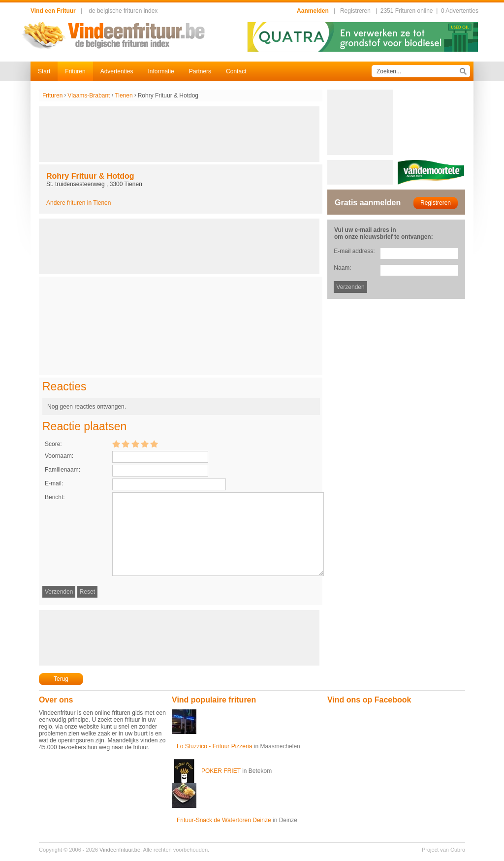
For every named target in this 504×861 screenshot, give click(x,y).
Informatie (161, 71)
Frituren (75, 71)
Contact (236, 71)
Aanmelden (313, 11)
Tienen (124, 96)
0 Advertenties (460, 11)
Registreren (355, 11)
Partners (200, 71)
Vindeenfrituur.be (120, 850)
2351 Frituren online (407, 11)
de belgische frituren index (123, 11)
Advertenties (117, 71)
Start (44, 71)
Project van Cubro (443, 850)
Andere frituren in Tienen (79, 203)
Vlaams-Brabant (89, 96)
